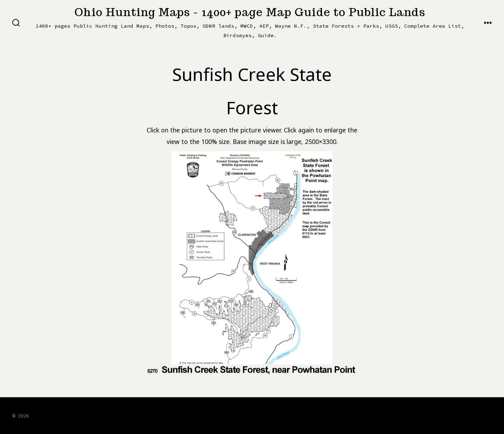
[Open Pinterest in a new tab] (485, 415)
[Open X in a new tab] (432, 415)
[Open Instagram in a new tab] (450, 415)
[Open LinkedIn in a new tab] (468, 415)
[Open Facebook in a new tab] (413, 415)
